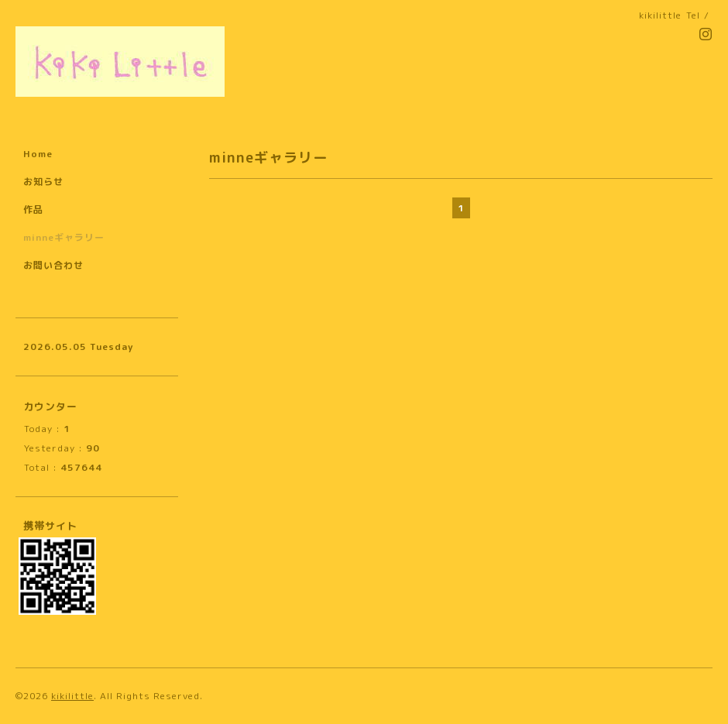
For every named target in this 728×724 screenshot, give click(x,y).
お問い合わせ (53, 265)
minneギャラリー (64, 237)
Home (38, 154)
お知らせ (43, 182)
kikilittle (72, 696)
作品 (33, 209)
